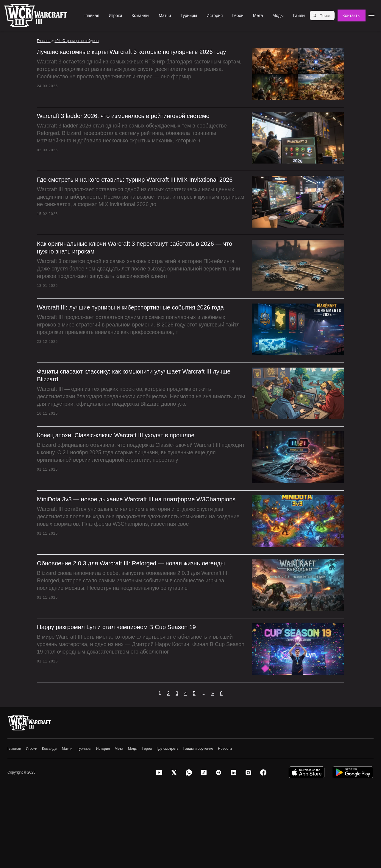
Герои (238, 15)
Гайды (299, 15)
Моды (278, 15)
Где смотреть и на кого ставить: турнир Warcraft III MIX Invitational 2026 (135, 180)
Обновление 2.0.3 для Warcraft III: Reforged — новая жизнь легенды (131, 563)
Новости (225, 749)
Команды (140, 15)
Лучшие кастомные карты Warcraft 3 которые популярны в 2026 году (131, 52)
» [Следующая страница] (213, 693)
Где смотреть (168, 749)
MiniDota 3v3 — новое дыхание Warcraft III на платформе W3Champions (136, 499)
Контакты (352, 15)
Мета (258, 15)
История (215, 15)
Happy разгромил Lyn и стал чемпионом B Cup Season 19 (116, 627)
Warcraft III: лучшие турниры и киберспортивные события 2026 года (130, 307)
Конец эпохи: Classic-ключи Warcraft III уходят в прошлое (116, 435)
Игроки (115, 15)
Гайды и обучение (198, 749)
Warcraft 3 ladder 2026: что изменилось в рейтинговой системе (123, 116)
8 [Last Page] (221, 693)
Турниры (189, 15)
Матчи (165, 15)
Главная (91, 15)
